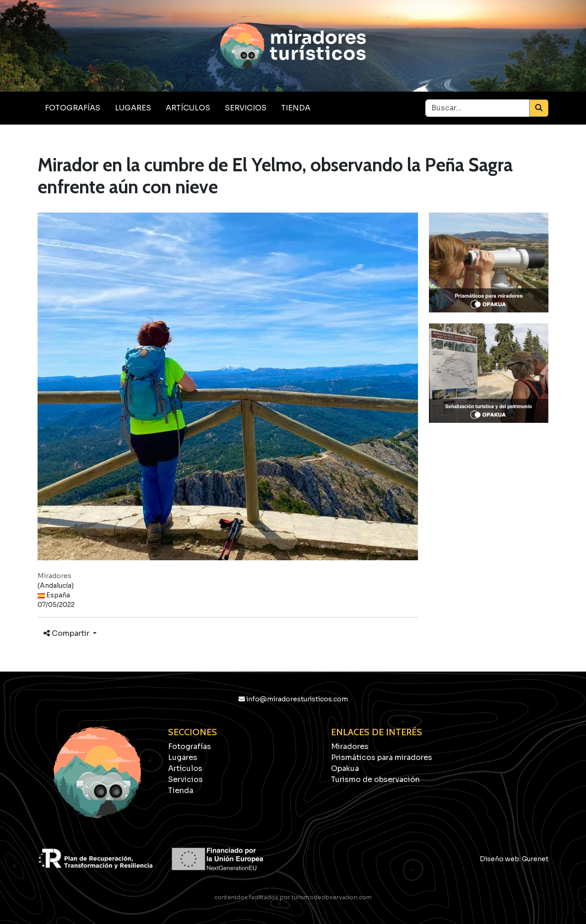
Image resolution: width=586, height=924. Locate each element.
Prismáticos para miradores (382, 757)
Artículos (188, 108)
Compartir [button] (67, 633)
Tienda (296, 108)
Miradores (350, 746)
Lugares (133, 108)
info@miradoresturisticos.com (293, 699)
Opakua (345, 768)
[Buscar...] (477, 108)
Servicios (246, 108)
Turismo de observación (375, 779)
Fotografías (73, 108)
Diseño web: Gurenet (514, 859)
